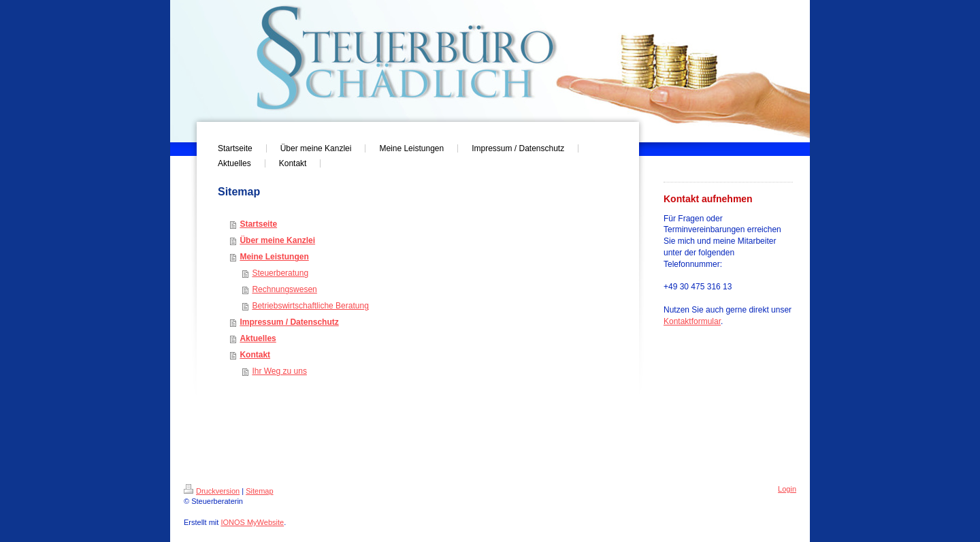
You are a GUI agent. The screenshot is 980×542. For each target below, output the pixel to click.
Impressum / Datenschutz (289, 322)
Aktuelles (258, 338)
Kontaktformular (692, 321)
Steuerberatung (280, 273)
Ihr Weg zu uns (279, 371)
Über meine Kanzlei (277, 240)
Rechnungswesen (284, 289)
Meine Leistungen (274, 257)
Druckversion (212, 491)
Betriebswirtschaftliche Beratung (310, 306)
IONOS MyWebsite (252, 522)
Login (787, 489)
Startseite (258, 224)
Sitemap (259, 491)
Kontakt (255, 355)
